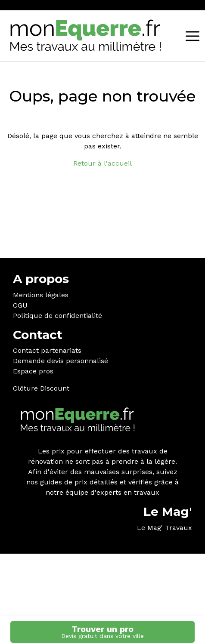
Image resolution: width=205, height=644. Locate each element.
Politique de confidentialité (57, 316)
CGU (20, 305)
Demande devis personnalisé (61, 361)
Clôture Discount (41, 388)
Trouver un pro (102, 632)
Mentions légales (41, 295)
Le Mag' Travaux (165, 528)
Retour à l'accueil (102, 163)
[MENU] (193, 36)
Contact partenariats (47, 350)
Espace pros (33, 371)
